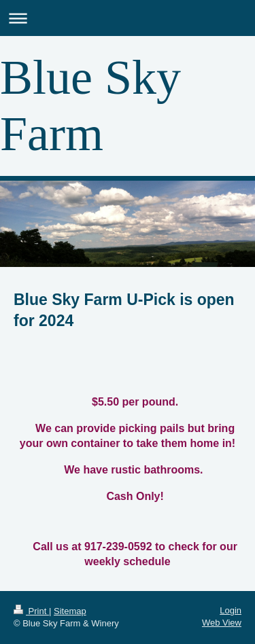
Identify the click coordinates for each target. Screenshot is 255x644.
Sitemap (70, 611)
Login (231, 610)
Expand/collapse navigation (128, 18)
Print (31, 611)
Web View (222, 623)
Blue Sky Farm (90, 106)
